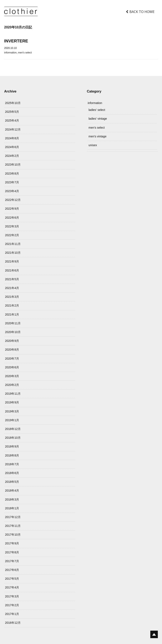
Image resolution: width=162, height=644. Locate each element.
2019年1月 (12, 420)
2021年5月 (12, 279)
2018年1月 (12, 508)
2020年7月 (12, 359)
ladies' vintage (98, 119)
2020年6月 (12, 367)
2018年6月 (12, 473)
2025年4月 (12, 120)
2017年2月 (12, 605)
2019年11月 (13, 394)
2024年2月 (12, 156)
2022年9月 (12, 209)
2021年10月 (13, 253)
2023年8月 (12, 174)
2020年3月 (12, 376)
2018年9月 (12, 446)
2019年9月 (12, 402)
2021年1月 (12, 314)
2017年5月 (12, 579)
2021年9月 (12, 261)
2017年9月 (12, 543)
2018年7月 (12, 464)
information (10, 53)
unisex (93, 145)
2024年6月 (12, 147)
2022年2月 (12, 235)
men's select (25, 53)
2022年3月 (12, 226)
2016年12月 (13, 623)
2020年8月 (12, 350)
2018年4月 (12, 491)
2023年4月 (12, 191)
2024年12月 (13, 129)
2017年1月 (12, 614)
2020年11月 (13, 323)
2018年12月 (13, 429)
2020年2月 (12, 385)
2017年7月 (12, 561)
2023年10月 (13, 165)
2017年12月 (13, 517)
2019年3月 (12, 411)
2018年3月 (12, 499)
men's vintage (97, 136)
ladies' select (97, 110)
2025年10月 (13, 103)
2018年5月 (12, 482)
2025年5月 (12, 112)
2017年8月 (12, 552)
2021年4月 (12, 288)
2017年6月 (12, 570)
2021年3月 (12, 297)
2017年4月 (12, 587)
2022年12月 (13, 200)
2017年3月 (12, 596)
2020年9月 (12, 341)
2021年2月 (12, 306)
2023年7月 (12, 182)
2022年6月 (12, 218)
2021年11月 (13, 244)
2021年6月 (12, 270)
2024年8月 (12, 138)
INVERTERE (16, 41)
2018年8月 (12, 455)
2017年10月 (13, 535)
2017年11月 (13, 526)
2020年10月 (13, 332)
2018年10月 (13, 438)
